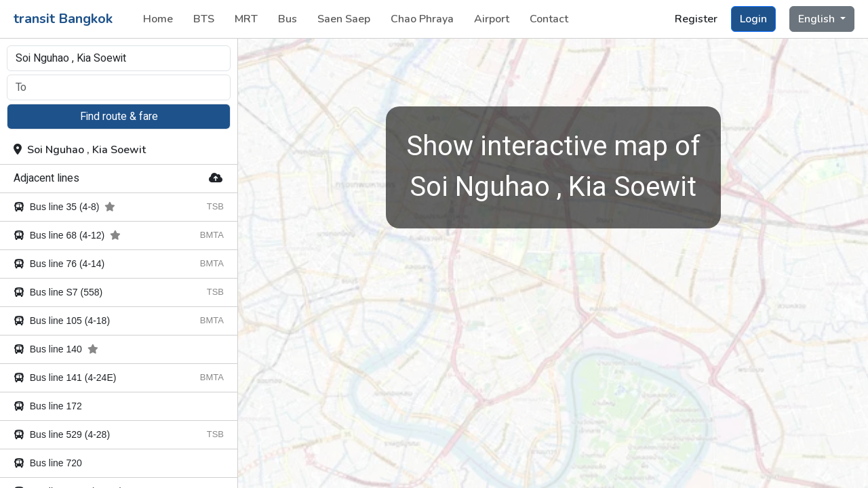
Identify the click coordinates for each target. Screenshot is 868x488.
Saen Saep (344, 19)
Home (158, 19)
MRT (246, 19)
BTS (204, 19)
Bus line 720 (48, 463)
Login (753, 19)
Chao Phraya (422, 19)
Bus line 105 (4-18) (62, 321)
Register (696, 19)
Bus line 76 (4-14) (59, 264)
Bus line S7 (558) (58, 292)
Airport (492, 19)
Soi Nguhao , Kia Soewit (80, 150)
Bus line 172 (48, 406)
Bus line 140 (56, 349)
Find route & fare (119, 117)
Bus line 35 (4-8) (64, 207)
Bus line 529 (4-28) (62, 434)
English (818, 19)
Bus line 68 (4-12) (67, 235)
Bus (288, 19)
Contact (549, 19)
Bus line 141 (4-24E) (65, 378)
